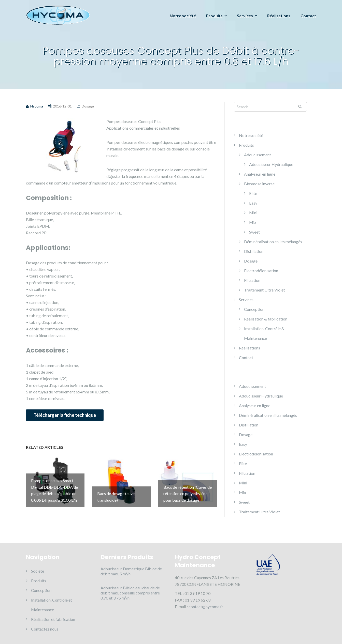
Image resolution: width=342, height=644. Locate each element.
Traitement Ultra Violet (265, 290)
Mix (253, 222)
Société (38, 571)
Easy (253, 203)
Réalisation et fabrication (53, 619)
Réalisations (279, 16)
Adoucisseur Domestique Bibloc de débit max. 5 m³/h (131, 571)
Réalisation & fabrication (266, 319)
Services (245, 16)
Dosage (88, 106)
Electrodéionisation (261, 271)
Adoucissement (258, 155)
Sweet (254, 232)
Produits (214, 16)
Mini (253, 213)
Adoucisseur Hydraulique (271, 164)
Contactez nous (45, 629)
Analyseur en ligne (260, 174)
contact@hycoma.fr (206, 607)
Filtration (252, 280)
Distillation (254, 251)
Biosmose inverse (259, 184)
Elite (253, 193)
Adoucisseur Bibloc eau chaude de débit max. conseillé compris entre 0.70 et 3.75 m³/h (130, 593)
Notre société (183, 16)
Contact (308, 16)
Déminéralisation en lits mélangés (273, 242)
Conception (254, 309)
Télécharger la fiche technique (65, 415)
